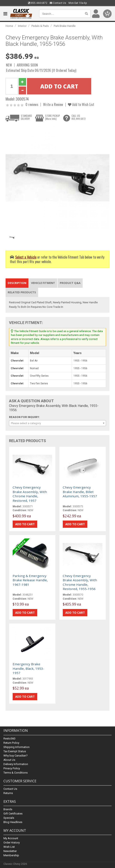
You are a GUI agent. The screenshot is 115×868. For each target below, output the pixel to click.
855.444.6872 (38, 3)
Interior (22, 26)
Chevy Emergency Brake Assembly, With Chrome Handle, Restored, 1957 (30, 494)
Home (9, 26)
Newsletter (10, 851)
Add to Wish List (81, 104)
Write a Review (53, 104)
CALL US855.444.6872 (79, 117)
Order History (12, 843)
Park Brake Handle (65, 26)
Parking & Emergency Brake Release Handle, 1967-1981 (30, 580)
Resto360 (9, 739)
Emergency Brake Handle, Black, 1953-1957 (28, 668)
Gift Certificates (13, 814)
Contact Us (58, 3)
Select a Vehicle (26, 257)
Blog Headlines (13, 822)
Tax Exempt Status (15, 751)
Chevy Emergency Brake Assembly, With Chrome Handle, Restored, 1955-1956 (80, 582)
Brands (8, 809)
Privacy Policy (12, 768)
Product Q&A (70, 283)
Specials (9, 818)
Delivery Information (16, 764)
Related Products (22, 292)
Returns (8, 793)
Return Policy (11, 743)
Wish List (9, 847)
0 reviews (32, 104)
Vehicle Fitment (43, 283)
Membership (11, 855)
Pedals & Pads (40, 26)
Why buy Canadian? (16, 756)
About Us (9, 760)
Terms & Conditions (16, 773)
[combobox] (57, 423)
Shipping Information (16, 747)
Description (17, 283)
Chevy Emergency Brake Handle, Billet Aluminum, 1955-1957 (80, 492)
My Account (11, 838)
